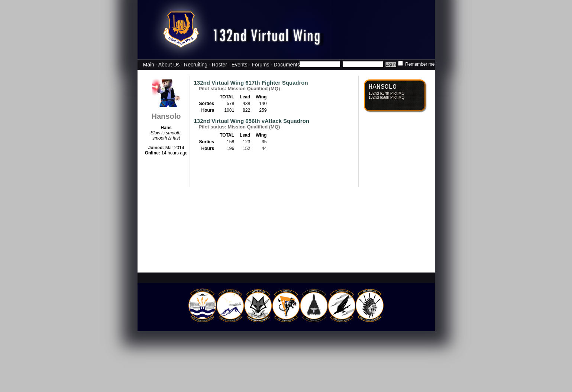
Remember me (416, 64)
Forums (260, 65)
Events (240, 65)
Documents (287, 65)
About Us (169, 65)
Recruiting (196, 65)
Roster (219, 65)
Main (149, 65)
